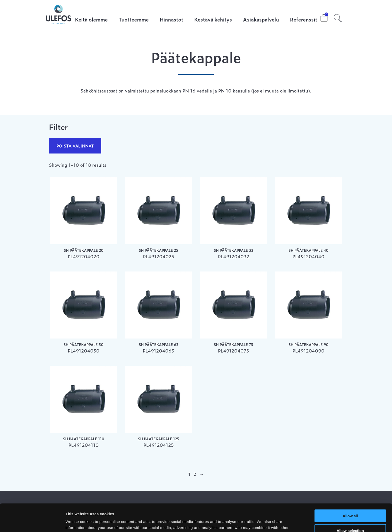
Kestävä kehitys (213, 20)
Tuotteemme (134, 20)
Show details (262, 522)
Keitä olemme (91, 20)
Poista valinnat (75, 146)
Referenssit (304, 20)
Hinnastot (171, 20)
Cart (320, 16)
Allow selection (350, 503)
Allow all (350, 488)
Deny (350, 517)
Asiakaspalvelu (261, 20)
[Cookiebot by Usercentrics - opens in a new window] (32, 522)
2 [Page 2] (195, 474)
